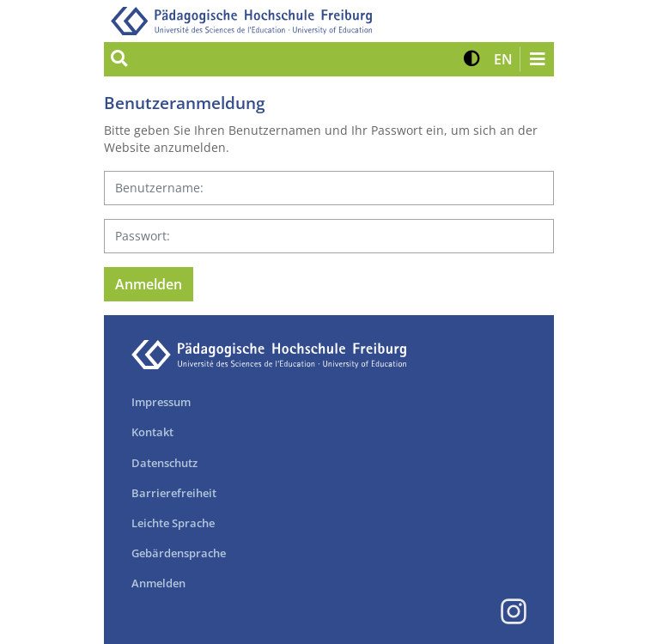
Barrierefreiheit (174, 493)
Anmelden (158, 583)
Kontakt (152, 432)
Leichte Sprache (173, 523)
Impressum (161, 402)
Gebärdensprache (179, 553)
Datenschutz (164, 463)
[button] (472, 59)
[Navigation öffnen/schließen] (537, 59)
